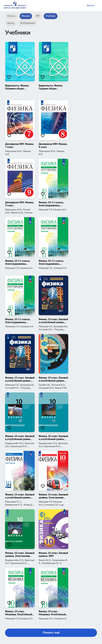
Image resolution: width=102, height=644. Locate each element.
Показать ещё (51, 633)
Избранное (28, 23)
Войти (91, 6)
